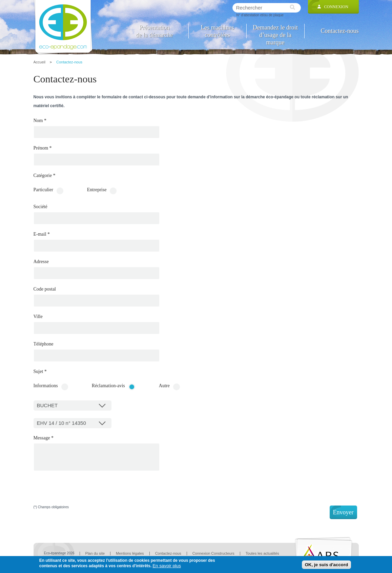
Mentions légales (130, 553)
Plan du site (95, 553)
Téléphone (44, 344)
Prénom (43, 148)
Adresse (41, 262)
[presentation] (85, 492)
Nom (40, 121)
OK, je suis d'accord (327, 565)
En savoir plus (167, 566)
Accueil (39, 62)
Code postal (45, 289)
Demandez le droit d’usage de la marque (275, 31)
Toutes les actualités (262, 553)
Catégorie (45, 176)
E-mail (42, 234)
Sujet (40, 372)
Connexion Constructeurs (213, 553)
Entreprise (97, 190)
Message (44, 438)
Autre (164, 386)
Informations (46, 386)
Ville (38, 317)
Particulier (43, 190)
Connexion (336, 7)
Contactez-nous (340, 31)
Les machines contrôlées (217, 31)
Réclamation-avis (108, 386)
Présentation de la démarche (154, 31)
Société (40, 207)
